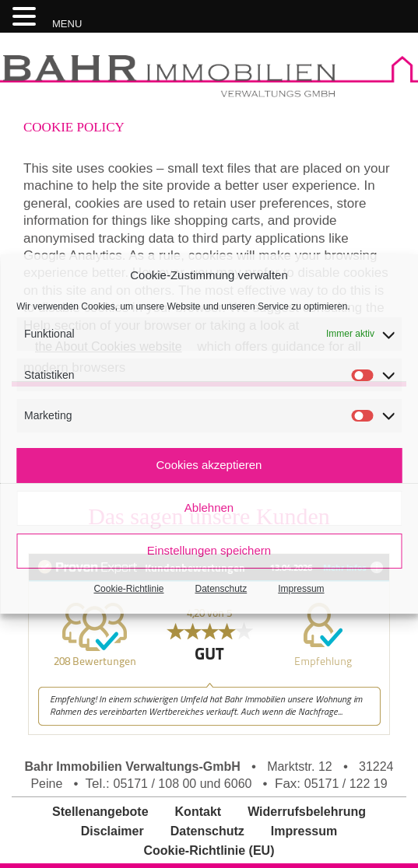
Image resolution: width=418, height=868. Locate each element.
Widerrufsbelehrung (307, 812)
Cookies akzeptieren (209, 465)
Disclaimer (112, 831)
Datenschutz (221, 589)
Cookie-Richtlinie (128, 589)
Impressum (301, 589)
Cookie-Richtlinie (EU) (209, 850)
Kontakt (198, 812)
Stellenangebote (100, 812)
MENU (67, 24)
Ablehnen (209, 507)
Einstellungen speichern (209, 550)
